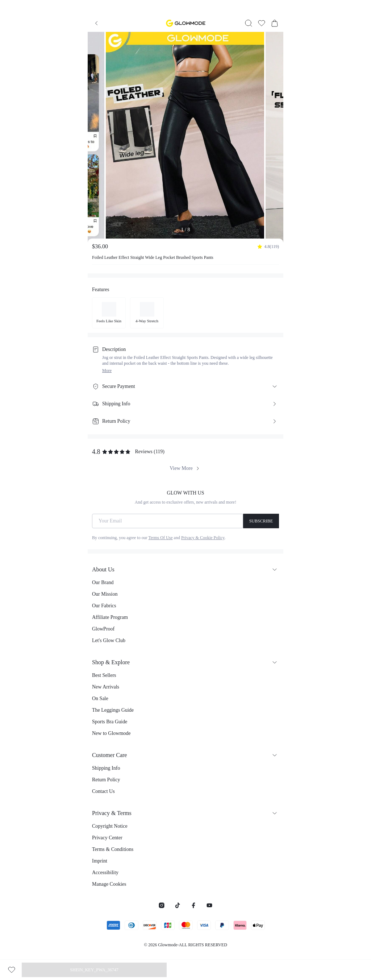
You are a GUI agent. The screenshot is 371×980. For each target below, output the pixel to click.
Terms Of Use (160, 538)
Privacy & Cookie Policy (203, 538)
